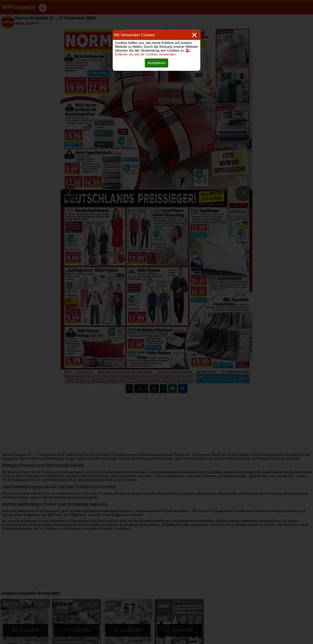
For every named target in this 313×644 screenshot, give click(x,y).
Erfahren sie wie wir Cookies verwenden (152, 52)
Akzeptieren (157, 63)
